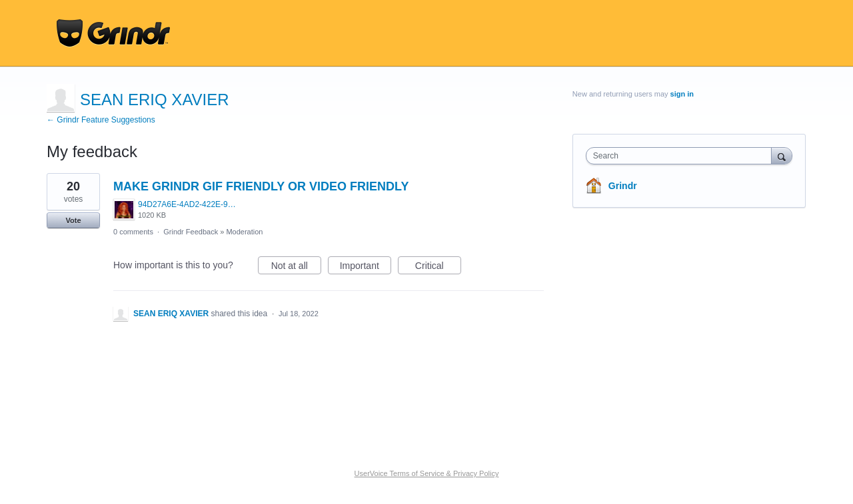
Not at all (296, 268)
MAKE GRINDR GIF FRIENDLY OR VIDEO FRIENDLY (261, 186)
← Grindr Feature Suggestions (101, 120)
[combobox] (682, 156)
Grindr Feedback (191, 232)
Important (366, 268)
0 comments (133, 232)
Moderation (244, 232)
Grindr (623, 186)
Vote (73, 220)
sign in (682, 94)
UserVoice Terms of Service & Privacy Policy (427, 473)
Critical (438, 268)
